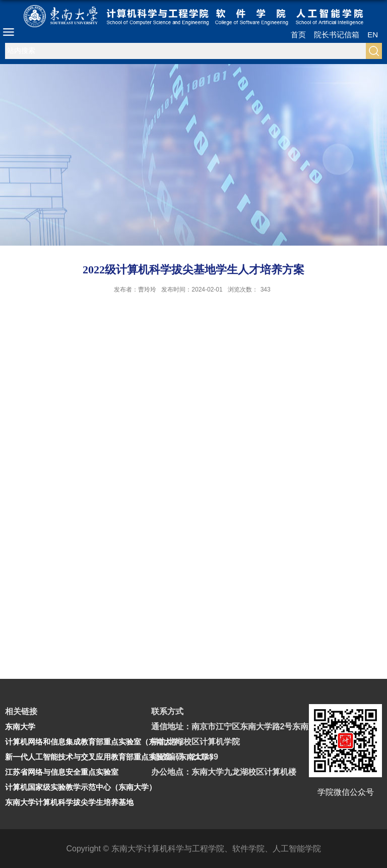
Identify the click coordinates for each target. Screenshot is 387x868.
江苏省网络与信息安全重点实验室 (62, 772)
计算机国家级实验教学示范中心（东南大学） (81, 787)
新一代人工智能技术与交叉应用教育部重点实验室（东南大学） (111, 757)
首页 (298, 35)
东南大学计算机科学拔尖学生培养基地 (69, 802)
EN (373, 35)
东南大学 (20, 727)
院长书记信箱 (337, 35)
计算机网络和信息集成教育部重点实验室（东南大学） (96, 742)
